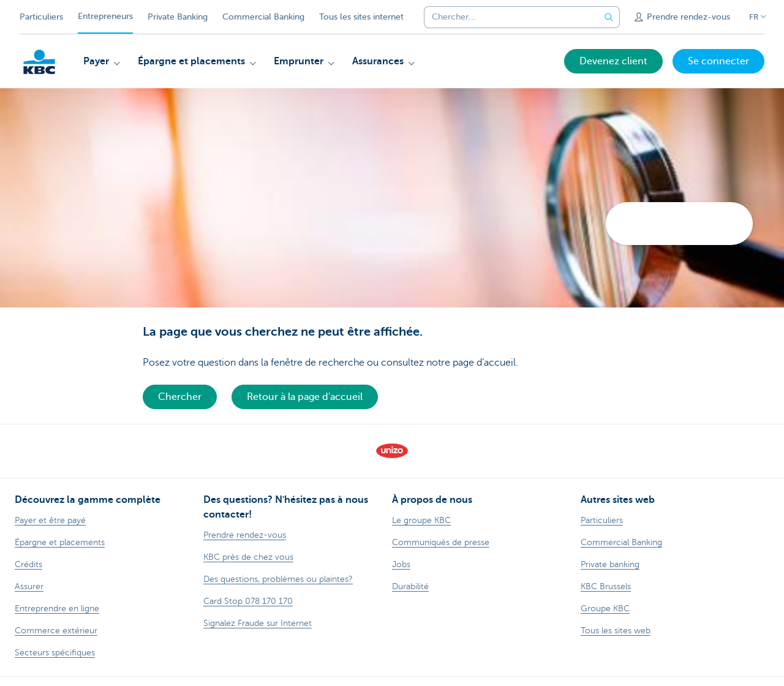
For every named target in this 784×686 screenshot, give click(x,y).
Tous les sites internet (361, 17)
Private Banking (178, 17)
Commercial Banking (263, 17)
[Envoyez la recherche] (609, 17)
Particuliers (41, 17)
